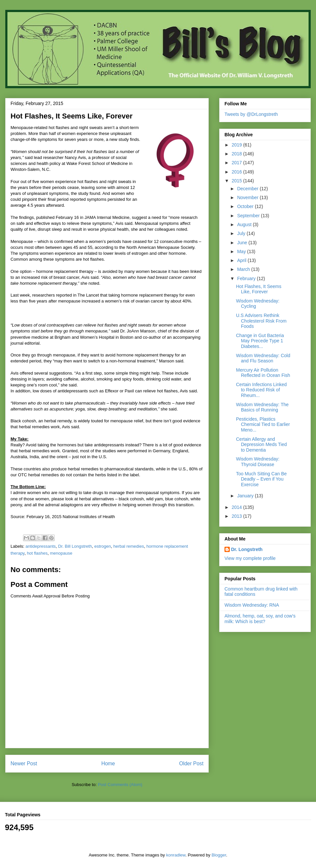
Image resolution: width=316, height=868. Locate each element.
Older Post (191, 763)
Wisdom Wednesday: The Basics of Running (262, 407)
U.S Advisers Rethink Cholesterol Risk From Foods (261, 321)
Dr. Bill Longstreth (75, 546)
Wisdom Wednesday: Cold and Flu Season (263, 358)
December (248, 189)
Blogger (219, 855)
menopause (61, 553)
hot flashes (37, 553)
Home (108, 763)
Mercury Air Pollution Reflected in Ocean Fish (263, 373)
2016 (237, 172)
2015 (237, 181)
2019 (237, 145)
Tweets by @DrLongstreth (251, 114)
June (243, 243)
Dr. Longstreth (247, 549)
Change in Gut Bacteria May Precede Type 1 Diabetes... (260, 341)
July (242, 233)
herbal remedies (129, 546)
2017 (237, 163)
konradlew (176, 855)
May (242, 251)
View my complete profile (250, 558)
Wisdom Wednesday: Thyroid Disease (258, 462)
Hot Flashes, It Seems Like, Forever (259, 289)
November (248, 197)
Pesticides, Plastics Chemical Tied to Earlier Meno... (263, 425)
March (244, 269)
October (246, 206)
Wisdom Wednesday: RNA (252, 605)
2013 (237, 516)
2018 (237, 154)
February (247, 278)
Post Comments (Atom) (120, 785)
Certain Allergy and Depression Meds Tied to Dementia (261, 445)
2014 (237, 507)
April (242, 260)
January (246, 496)
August (245, 224)
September (249, 216)
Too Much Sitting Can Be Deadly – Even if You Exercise (261, 479)
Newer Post (24, 763)
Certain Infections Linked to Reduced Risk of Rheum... (261, 390)
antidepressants (41, 546)
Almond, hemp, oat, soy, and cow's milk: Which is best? (260, 619)
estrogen (103, 546)
